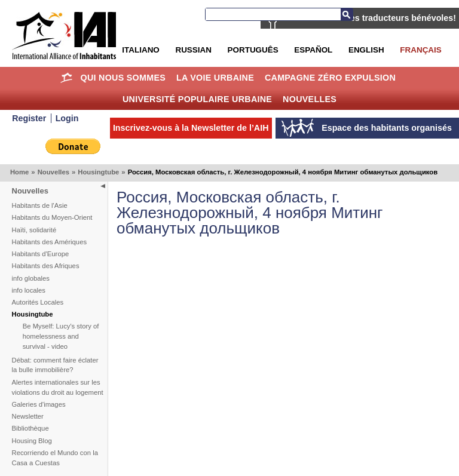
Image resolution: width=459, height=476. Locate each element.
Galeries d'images (39, 404)
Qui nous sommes (123, 78)
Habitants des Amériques (50, 242)
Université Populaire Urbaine (197, 99)
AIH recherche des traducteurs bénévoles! (370, 18)
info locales (29, 290)
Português (253, 50)
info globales (31, 278)
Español (313, 50)
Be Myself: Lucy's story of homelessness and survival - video (61, 336)
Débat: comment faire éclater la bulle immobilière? (55, 365)
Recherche (347, 14)
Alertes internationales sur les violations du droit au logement (58, 387)
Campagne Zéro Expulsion (330, 78)
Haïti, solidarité (34, 230)
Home (67, 78)
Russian (193, 50)
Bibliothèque (30, 428)
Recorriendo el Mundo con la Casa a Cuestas (55, 458)
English (366, 50)
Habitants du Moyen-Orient (52, 217)
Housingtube (98, 172)
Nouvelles (310, 99)
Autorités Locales (38, 302)
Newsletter (28, 416)
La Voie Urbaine (215, 78)
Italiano (140, 50)
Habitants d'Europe (41, 254)
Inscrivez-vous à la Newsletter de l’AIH (191, 128)
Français (420, 50)
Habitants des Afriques (46, 266)
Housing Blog (32, 441)
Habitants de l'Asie (40, 205)
